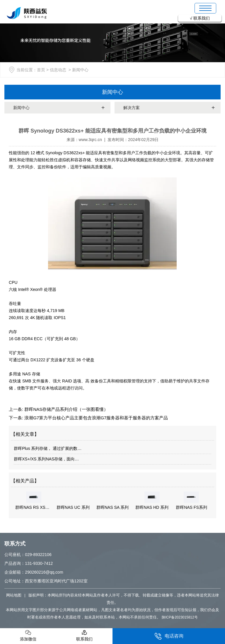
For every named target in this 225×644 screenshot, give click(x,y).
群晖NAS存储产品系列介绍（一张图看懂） (66, 409)
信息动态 (58, 70)
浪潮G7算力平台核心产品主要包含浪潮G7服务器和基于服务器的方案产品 (96, 418)
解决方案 (132, 108)
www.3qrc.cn (90, 140)
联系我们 (202, 18)
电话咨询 (169, 636)
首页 (41, 70)
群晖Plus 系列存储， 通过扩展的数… (48, 448)
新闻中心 (112, 92)
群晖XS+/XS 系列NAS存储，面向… (46, 459)
